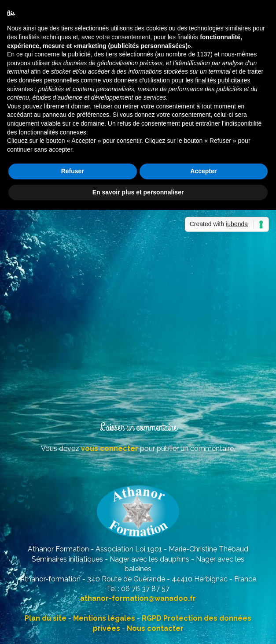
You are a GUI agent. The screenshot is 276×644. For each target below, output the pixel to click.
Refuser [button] (73, 171)
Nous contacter (155, 628)
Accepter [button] (203, 171)
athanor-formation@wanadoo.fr (138, 598)
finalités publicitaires (223, 80)
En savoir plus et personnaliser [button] (138, 192)
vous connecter (110, 449)
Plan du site (46, 618)
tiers (111, 54)
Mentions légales (104, 618)
